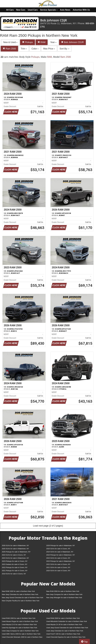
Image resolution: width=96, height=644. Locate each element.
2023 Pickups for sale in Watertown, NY (61, 561)
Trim (24, 49)
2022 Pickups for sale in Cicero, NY (15, 567)
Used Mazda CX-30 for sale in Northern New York (64, 625)
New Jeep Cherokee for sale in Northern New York (20, 594)
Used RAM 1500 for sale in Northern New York (19, 618)
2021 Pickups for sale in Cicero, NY (15, 571)
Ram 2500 (9, 49)
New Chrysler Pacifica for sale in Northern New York (21, 601)
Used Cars (33, 10)
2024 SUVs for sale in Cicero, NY (14, 555)
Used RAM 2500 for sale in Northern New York (63, 618)
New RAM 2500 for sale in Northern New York (63, 591)
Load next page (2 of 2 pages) (48, 526)
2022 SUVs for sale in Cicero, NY (58, 564)
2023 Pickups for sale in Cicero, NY (15, 561)
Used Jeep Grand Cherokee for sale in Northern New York (67, 628)
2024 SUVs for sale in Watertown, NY (60, 552)
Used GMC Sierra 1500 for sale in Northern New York (21, 634)
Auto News (65, 10)
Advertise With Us (81, 10)
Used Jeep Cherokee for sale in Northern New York (65, 631)
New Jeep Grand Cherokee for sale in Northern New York (22, 598)
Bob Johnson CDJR (72, 42)
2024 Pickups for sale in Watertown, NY (61, 555)
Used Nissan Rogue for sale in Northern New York (20, 621)
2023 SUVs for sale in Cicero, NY (58, 558)
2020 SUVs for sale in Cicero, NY (58, 571)
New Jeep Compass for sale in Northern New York (64, 594)
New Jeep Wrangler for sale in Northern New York (64, 598)
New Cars (21, 10)
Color (35, 49)
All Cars (10, 10)
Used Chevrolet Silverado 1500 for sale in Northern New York (22, 638)
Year (53, 42)
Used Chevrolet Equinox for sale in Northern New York (66, 637)
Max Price (49, 49)
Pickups (27, 42)
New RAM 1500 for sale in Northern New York (18, 591)
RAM (42, 42)
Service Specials (49, 10)
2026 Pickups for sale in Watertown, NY (61, 546)
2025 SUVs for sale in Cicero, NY (58, 549)
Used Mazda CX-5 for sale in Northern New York (19, 625)
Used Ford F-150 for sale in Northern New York (63, 634)
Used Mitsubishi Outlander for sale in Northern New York (67, 621)
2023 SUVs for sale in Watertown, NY (15, 558)
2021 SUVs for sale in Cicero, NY (58, 567)
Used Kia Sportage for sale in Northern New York (19, 628)
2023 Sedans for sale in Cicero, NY (15, 564)
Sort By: (64, 49)
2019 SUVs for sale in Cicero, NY (14, 574)
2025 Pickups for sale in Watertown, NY (16, 552)
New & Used (10, 42)
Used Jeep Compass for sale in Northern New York (20, 631)
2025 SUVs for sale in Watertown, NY (15, 549)
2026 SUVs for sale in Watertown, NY (15, 546)
